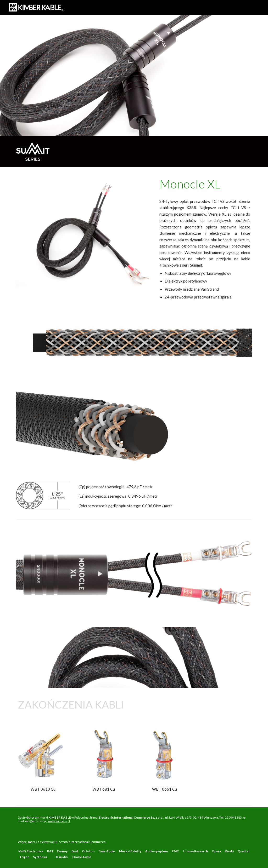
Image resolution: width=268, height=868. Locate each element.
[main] (205, 184)
